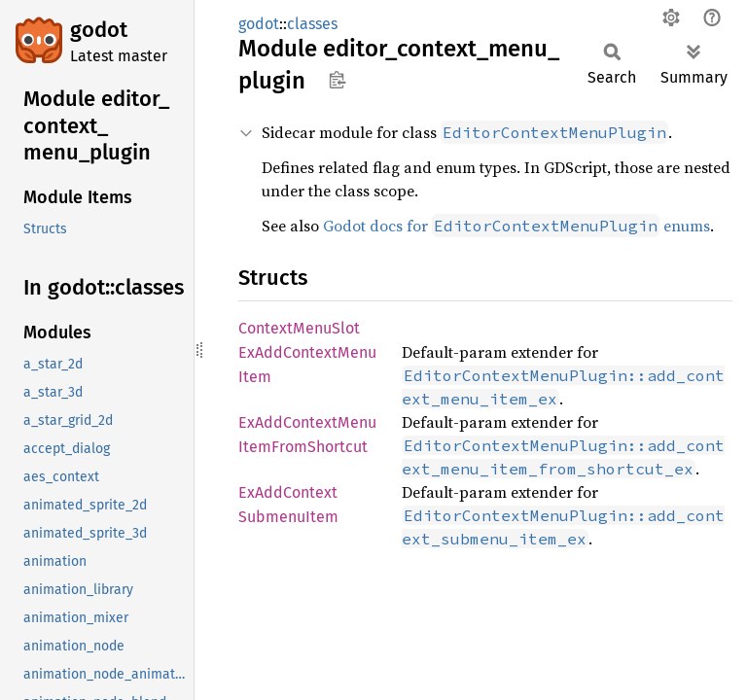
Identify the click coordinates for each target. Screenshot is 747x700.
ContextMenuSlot (299, 328)
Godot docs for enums (516, 226)
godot (99, 30)
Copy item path (337, 80)
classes (312, 24)
